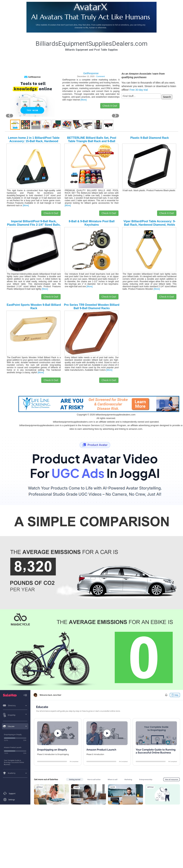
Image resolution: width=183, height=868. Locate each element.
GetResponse (91, 73)
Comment (100, 76)
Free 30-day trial (139, 90)
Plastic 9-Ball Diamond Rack (149, 138)
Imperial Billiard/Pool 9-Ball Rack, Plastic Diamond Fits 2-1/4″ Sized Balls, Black (34, 225)
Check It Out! (110, 106)
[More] (84, 100)
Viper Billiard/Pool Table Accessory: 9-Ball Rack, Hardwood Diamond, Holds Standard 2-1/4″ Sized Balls (149, 225)
